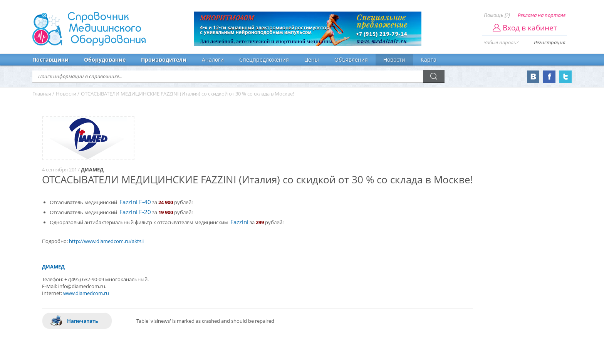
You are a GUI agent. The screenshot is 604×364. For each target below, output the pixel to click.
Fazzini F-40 (135, 202)
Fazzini (239, 222)
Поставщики (50, 60)
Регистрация (550, 42)
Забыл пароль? (501, 42)
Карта (429, 60)
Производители (164, 60)
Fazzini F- (132, 212)
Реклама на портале (542, 15)
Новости (394, 60)
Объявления (351, 60)
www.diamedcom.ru (86, 293)
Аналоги (213, 60)
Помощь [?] (497, 15)
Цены (312, 60)
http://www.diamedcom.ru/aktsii (106, 241)
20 (148, 212)
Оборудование (105, 60)
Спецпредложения (264, 60)
